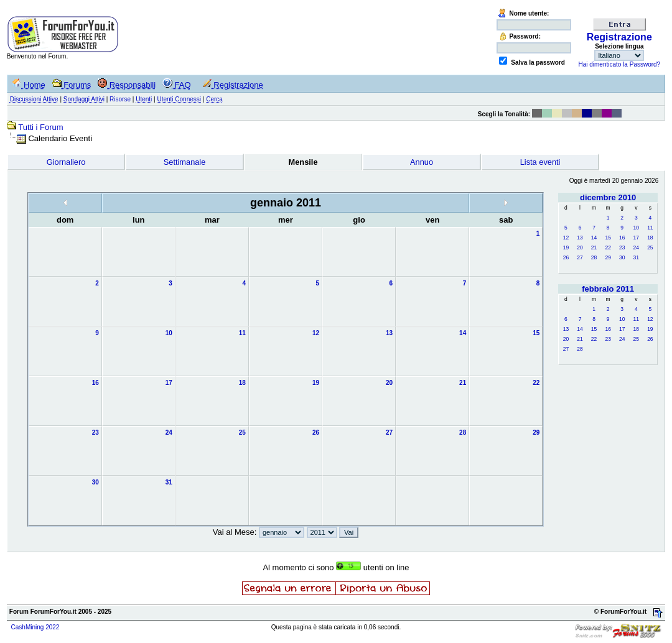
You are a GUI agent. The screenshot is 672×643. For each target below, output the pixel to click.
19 (566, 247)
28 (594, 257)
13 (580, 238)
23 (622, 247)
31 (636, 257)
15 (608, 238)
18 (650, 238)
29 (608, 257)
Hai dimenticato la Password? (619, 64)
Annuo (422, 162)
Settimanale (185, 162)
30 (622, 257)
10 (636, 228)
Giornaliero (66, 162)
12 (566, 238)
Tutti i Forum (40, 127)
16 (622, 238)
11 (650, 228)
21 (594, 247)
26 (566, 257)
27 (580, 257)
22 (608, 247)
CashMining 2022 (35, 627)
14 (594, 238)
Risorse (120, 99)
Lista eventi (540, 162)
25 (650, 247)
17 (636, 238)
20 (580, 247)
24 (636, 247)
